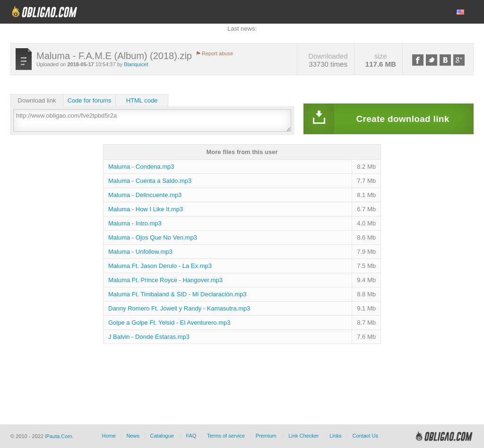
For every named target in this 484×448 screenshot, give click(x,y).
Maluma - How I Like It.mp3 (146, 209)
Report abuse (217, 53)
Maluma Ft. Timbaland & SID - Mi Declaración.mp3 (177, 294)
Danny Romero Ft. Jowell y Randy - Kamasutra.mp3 (179, 308)
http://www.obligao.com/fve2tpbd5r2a (152, 121)
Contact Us (365, 436)
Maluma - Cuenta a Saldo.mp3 (150, 181)
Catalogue (162, 436)
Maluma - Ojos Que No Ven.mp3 (153, 237)
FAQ (191, 436)
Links (336, 436)
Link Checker (303, 436)
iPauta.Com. (59, 436)
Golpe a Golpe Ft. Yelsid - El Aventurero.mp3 (169, 323)
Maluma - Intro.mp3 (135, 223)
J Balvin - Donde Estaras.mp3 (149, 337)
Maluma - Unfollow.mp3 (140, 252)
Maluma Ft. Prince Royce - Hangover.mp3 (165, 280)
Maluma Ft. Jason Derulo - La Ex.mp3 (160, 266)
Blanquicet (136, 64)
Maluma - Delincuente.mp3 (145, 195)
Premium (266, 436)
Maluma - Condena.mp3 (141, 167)
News (133, 436)
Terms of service (226, 436)
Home (108, 436)
